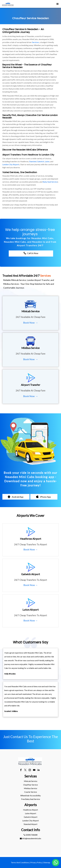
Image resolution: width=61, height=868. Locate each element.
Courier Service (31, 792)
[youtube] (34, 770)
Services (35, 42)
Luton (47, 161)
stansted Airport (30, 824)
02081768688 (31, 835)
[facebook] (21, 770)
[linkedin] (39, 770)
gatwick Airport (31, 817)
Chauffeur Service (30, 785)
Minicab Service (31, 781)
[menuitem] (30, 781)
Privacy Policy (36, 862)
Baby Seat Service (50, 182)
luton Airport (31, 813)
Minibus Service (30, 788)
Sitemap (47, 862)
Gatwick (41, 161)
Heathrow (33, 155)
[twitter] (25, 770)
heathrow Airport (30, 810)
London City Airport (11, 164)
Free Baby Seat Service (31, 799)
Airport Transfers (11, 155)
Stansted (33, 161)
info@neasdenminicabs (30, 838)
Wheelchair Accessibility (30, 795)
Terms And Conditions (20, 862)
